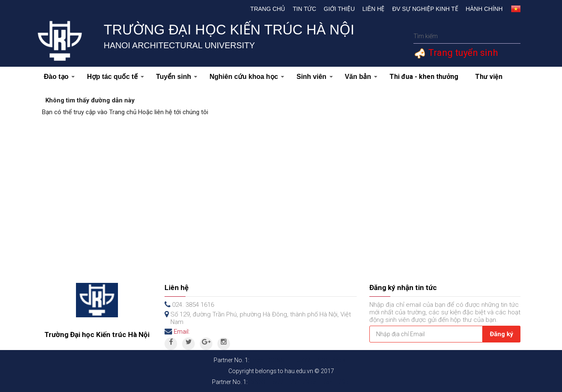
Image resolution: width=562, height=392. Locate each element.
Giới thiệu (339, 9)
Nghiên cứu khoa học (247, 77)
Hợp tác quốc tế (115, 77)
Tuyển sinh (177, 77)
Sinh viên (314, 77)
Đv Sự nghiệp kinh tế (425, 9)
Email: (182, 332)
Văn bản (361, 77)
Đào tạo (60, 77)
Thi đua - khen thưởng (424, 77)
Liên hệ (373, 9)
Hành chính (484, 9)
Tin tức (304, 9)
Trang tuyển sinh (462, 53)
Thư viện (489, 77)
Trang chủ (268, 9)
